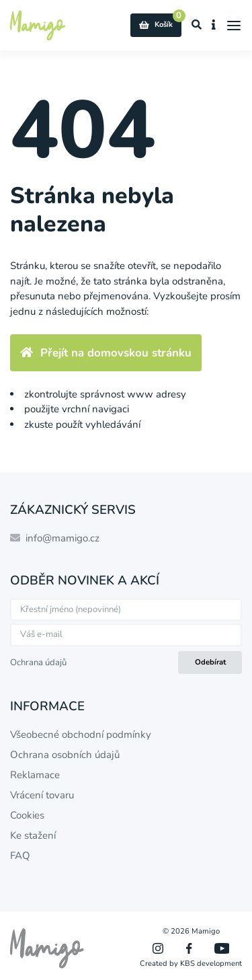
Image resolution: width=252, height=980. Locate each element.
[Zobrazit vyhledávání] (197, 26)
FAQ (20, 856)
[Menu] (234, 26)
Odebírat (210, 662)
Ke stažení (33, 835)
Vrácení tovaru (42, 795)
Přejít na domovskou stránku (106, 353)
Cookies (27, 815)
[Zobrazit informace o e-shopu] (214, 26)
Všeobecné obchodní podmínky (81, 734)
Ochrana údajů (38, 663)
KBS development (211, 964)
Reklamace (35, 775)
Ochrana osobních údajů (65, 755)
